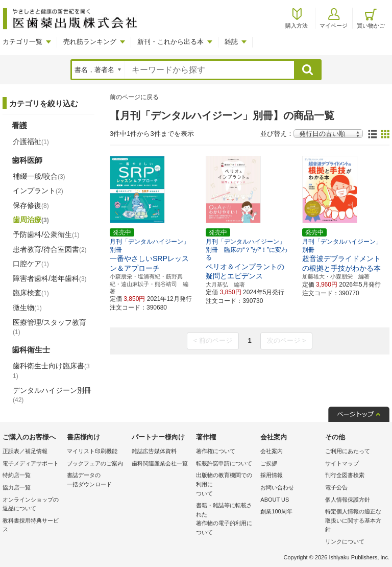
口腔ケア (31, 264)
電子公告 (336, 487)
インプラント (38, 191)
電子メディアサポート (31, 463)
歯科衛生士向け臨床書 (51, 371)
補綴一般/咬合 (39, 176)
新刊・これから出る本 (170, 42)
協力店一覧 (17, 487)
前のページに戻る (134, 97)
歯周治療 (31, 220)
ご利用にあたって (348, 451)
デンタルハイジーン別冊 (52, 395)
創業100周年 (276, 511)
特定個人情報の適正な (355, 521)
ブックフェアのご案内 (95, 463)
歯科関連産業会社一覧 (160, 463)
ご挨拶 (269, 463)
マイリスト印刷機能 (92, 451)
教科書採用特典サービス (31, 525)
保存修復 (31, 205)
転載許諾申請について (224, 463)
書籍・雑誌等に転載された (226, 519)
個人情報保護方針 (348, 500)
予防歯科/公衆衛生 (46, 234)
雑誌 (231, 42)
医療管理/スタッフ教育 (50, 327)
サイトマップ (342, 463)
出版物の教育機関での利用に (226, 485)
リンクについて (345, 541)
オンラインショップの (32, 505)
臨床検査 (31, 293)
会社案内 (272, 451)
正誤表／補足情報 (25, 451)
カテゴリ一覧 (22, 42)
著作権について (216, 451)
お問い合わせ (277, 487)
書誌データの (96, 480)
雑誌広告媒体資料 (154, 451)
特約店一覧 (17, 475)
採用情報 (272, 475)
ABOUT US (275, 500)
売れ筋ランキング (90, 42)
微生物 (27, 308)
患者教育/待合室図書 (50, 249)
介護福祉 (31, 141)
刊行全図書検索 (345, 475)
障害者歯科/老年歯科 (50, 278)
